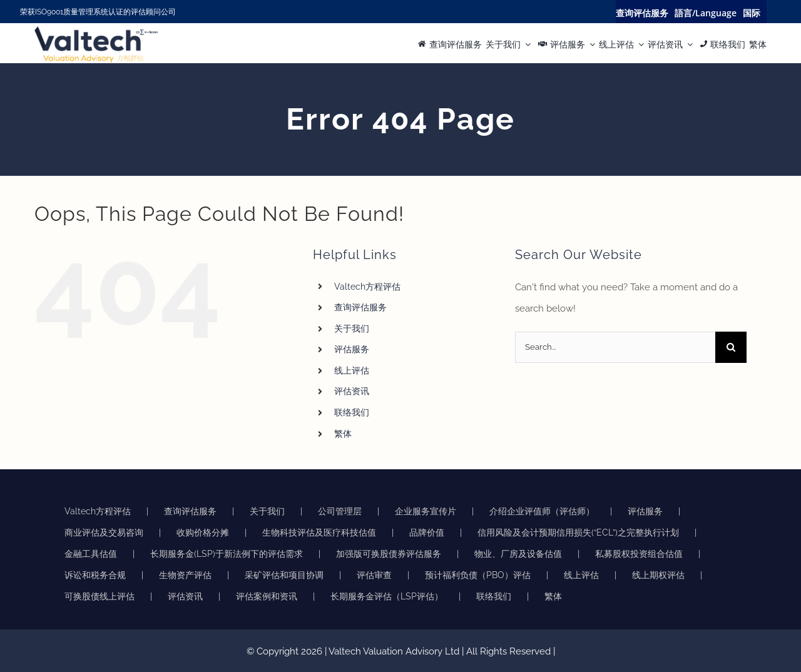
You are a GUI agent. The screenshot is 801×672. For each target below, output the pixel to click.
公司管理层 (340, 511)
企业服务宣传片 (426, 511)
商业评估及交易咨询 (104, 532)
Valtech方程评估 (367, 287)
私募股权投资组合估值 (639, 554)
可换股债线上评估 (99, 596)
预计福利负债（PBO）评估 (478, 575)
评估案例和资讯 (267, 596)
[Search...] (615, 347)
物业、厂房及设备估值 (518, 554)
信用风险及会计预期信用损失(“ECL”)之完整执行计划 (578, 532)
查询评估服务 (360, 307)
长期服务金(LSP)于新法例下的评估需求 (227, 554)
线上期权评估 (658, 575)
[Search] (731, 347)
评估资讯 (352, 391)
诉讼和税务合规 (95, 575)
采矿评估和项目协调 (284, 575)
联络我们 (352, 412)
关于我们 (352, 328)
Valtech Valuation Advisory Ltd (395, 651)
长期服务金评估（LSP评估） (387, 596)
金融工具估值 (91, 554)
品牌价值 (427, 532)
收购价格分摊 (203, 532)
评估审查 (374, 575)
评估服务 (352, 349)
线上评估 (352, 370)
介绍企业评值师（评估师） (542, 511)
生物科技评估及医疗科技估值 (319, 532)
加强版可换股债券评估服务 (389, 554)
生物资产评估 (185, 575)
